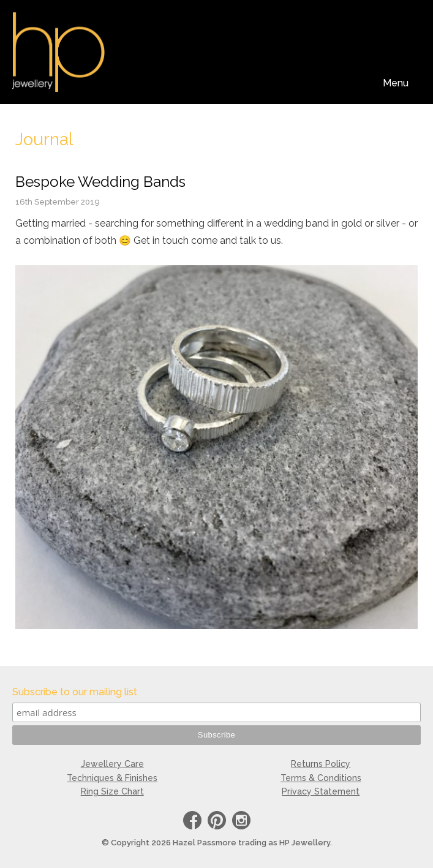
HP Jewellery (58, 52)
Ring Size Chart (112, 791)
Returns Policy (321, 764)
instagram (241, 822)
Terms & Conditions (321, 778)
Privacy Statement (321, 791)
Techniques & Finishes (112, 778)
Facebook (192, 822)
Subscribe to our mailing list (75, 692)
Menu (396, 83)
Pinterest (217, 822)
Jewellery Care (112, 764)
